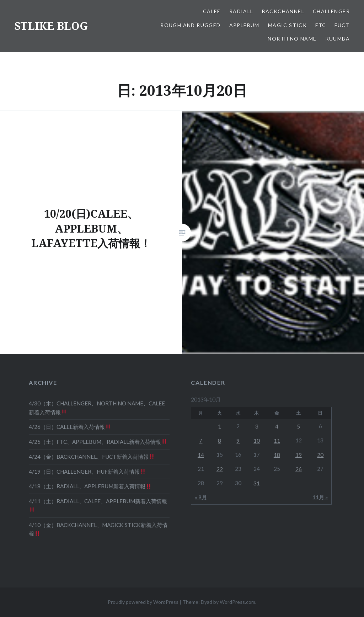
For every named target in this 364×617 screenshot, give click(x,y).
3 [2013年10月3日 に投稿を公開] (257, 426)
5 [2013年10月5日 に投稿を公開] (298, 426)
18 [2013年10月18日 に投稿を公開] (277, 455)
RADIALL (241, 11)
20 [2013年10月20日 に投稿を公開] (320, 455)
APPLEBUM (244, 25)
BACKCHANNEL (283, 11)
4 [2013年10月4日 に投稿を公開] (277, 426)
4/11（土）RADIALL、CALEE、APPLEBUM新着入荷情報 (98, 505)
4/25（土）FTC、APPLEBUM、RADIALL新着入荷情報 (98, 442)
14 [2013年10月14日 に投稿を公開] (201, 455)
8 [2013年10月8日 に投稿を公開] (220, 441)
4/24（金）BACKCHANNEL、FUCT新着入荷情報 (92, 457)
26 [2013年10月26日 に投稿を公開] (299, 469)
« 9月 (201, 497)
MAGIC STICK (287, 25)
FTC (321, 25)
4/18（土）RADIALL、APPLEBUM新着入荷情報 (90, 486)
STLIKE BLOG (51, 26)
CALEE (212, 11)
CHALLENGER (331, 11)
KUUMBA (338, 39)
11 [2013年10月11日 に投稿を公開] (277, 441)
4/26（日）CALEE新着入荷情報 (70, 427)
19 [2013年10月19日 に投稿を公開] (299, 455)
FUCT (342, 25)
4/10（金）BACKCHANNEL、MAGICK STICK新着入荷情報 (98, 529)
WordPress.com (237, 602)
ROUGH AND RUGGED (190, 25)
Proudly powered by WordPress (143, 602)
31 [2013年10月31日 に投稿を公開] (257, 483)
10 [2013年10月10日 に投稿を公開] (257, 441)
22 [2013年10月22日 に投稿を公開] (220, 469)
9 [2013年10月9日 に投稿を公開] (238, 441)
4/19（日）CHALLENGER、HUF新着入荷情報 (87, 472)
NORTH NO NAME (292, 39)
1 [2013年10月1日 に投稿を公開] (220, 426)
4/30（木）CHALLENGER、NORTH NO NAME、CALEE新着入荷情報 (97, 408)
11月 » (320, 497)
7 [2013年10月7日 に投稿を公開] (201, 441)
